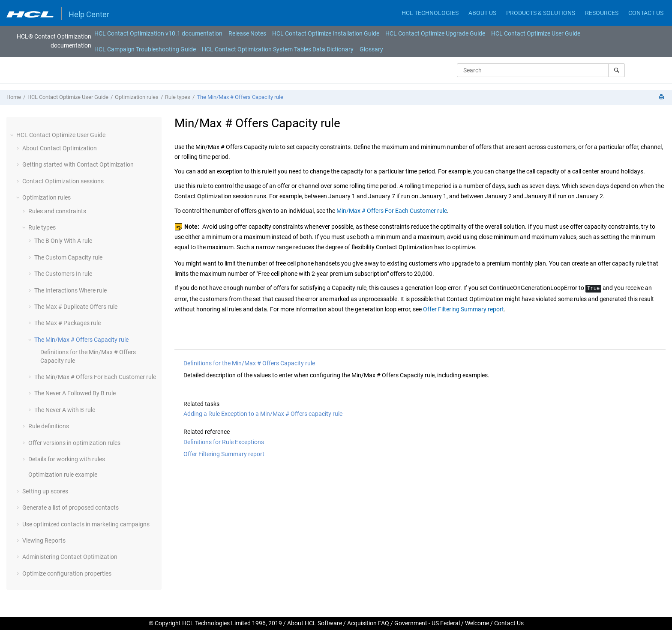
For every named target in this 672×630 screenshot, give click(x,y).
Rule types (178, 97)
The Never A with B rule (65, 410)
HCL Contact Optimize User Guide (536, 33)
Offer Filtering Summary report (463, 309)
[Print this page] (662, 97)
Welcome (477, 623)
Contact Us (509, 623)
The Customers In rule (63, 274)
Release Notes (247, 33)
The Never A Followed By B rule (75, 393)
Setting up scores (45, 491)
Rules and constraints (57, 211)
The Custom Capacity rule (68, 257)
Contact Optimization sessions (63, 181)
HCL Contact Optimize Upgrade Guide (435, 33)
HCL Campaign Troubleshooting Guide (145, 49)
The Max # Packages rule (67, 323)
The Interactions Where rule (70, 290)
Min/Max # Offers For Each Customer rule (392, 211)
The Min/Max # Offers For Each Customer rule (95, 377)
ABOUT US (482, 13)
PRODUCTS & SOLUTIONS (541, 13)
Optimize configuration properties (67, 573)
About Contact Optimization (60, 148)
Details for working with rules (67, 459)
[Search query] (541, 70)
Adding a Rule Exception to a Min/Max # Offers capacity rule (263, 414)
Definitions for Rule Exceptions (224, 442)
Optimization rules (137, 97)
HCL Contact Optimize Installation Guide (326, 33)
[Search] (616, 70)
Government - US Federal (427, 623)
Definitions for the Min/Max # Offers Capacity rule (249, 363)
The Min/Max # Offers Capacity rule (240, 97)
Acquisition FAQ (368, 623)
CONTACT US (646, 13)
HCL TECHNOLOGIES (430, 13)
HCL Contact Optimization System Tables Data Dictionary (278, 49)
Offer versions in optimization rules (74, 443)
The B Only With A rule (63, 241)
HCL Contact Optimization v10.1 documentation (158, 33)
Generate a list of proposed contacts (70, 508)
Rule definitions (49, 426)
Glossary (371, 49)
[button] (13, 135)
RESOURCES (602, 13)
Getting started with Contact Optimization (78, 164)
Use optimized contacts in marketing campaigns (86, 524)
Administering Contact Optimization (70, 557)
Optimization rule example (63, 475)
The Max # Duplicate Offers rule (76, 307)
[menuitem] (158, 33)
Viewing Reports (44, 540)
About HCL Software (315, 623)
